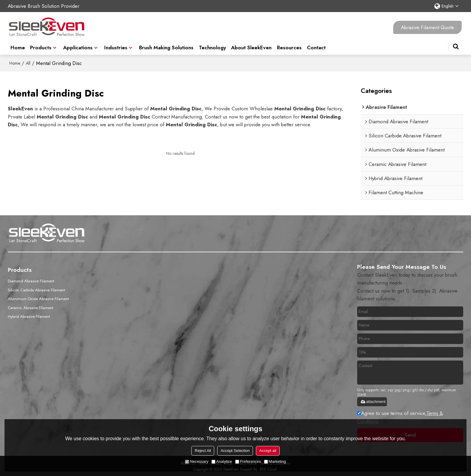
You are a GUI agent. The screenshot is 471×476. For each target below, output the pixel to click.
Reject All (203, 451)
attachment (373, 401)
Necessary (197, 461)
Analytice (222, 461)
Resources (289, 45)
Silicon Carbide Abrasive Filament (37, 289)
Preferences (248, 461)
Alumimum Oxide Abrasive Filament (39, 298)
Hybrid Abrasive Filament (29, 315)
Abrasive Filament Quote (428, 27)
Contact (316, 45)
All (28, 63)
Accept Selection (235, 451)
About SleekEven (251, 45)
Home (18, 45)
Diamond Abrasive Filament (31, 280)
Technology (212, 45)
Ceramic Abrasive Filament (31, 306)
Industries (116, 45)
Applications (78, 45)
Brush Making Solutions (166, 45)
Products (41, 45)
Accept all (268, 451)
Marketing (275, 461)
